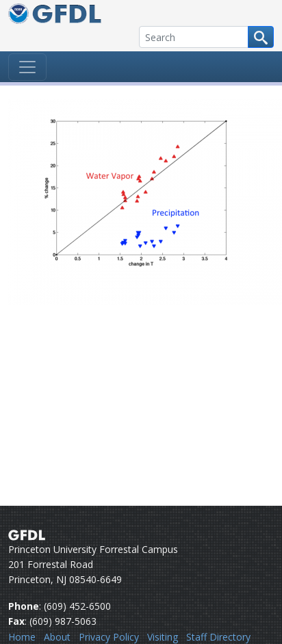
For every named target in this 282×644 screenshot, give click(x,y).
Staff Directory (218, 637)
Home (22, 637)
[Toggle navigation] (27, 67)
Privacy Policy (109, 637)
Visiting (163, 637)
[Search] (194, 37)
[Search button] (261, 37)
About (57, 637)
